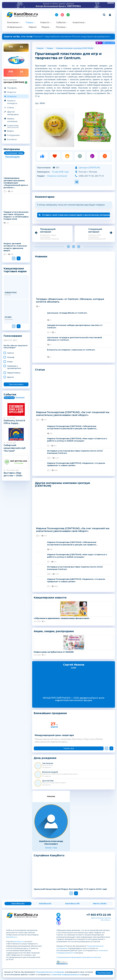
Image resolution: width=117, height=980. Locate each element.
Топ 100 (62, 15)
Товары (29, 22)
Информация (14, 27)
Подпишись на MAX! (57, 15)
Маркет (33, 27)
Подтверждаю (104, 973)
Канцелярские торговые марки (15, 270)
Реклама (61, 27)
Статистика (16, 126)
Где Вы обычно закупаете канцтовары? (16, 347)
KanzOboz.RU (18, 904)
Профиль (12, 88)
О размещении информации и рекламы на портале (79, 957)
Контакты (12, 139)
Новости (45, 22)
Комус (10, 362)
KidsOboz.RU (45, 904)
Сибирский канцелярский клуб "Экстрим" (15, 448)
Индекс (68, 15)
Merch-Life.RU (100, 904)
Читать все (69, 748)
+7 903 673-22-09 (99, 915)
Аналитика (78, 22)
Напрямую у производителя (14, 367)
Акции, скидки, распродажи (54, 631)
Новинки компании (64, 48)
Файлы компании (12, 120)
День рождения (45, 758)
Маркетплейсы (14, 373)
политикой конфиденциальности (67, 974)
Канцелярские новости (50, 598)
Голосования (13, 336)
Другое (11, 377)
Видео (11, 131)
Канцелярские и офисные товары (26, 16)
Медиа (45, 27)
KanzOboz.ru (12, 937)
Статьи (11, 107)
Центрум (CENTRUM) (83, 48)
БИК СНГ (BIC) (10, 340)
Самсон (11, 353)
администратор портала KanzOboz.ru (101, 919)
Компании (13, 22)
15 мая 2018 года (60, 172)
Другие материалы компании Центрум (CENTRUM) (63, 484)
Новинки (12, 96)
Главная (40, 48)
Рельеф (11, 357)
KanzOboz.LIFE (72, 904)
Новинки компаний (57, 176)
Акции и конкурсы (12, 102)
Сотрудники (13, 135)
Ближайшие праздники (50, 713)
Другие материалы (13, 113)
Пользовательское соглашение (50, 972)
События (61, 22)
